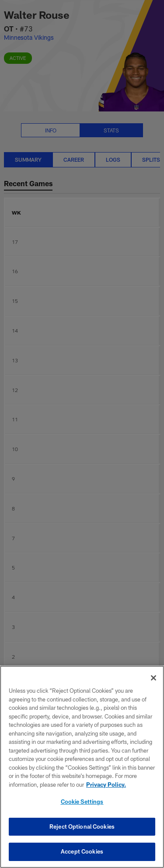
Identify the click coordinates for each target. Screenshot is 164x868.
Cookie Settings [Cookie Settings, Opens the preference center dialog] (82, 802)
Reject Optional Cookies (82, 826)
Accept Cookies (82, 851)
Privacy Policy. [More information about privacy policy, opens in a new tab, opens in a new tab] (106, 785)
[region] (82, 767)
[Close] (154, 678)
